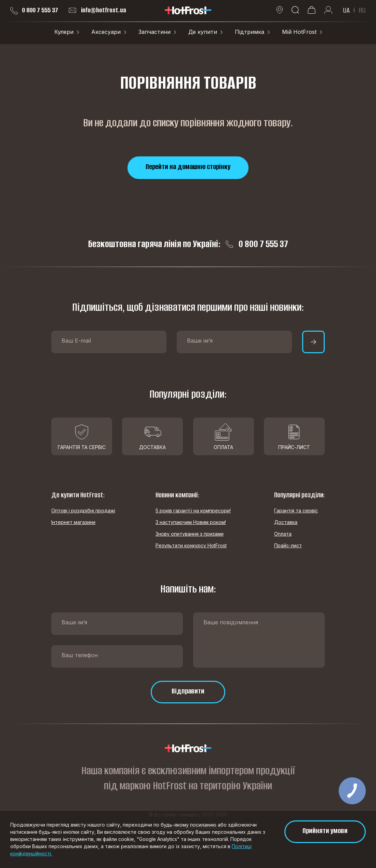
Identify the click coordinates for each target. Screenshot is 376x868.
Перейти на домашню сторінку (188, 167)
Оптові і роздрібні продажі (83, 510)
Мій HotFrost (299, 32)
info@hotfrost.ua (97, 10)
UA (346, 10)
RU (362, 10)
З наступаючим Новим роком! (191, 522)
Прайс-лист (288, 545)
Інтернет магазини (73, 522)
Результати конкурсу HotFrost (191, 545)
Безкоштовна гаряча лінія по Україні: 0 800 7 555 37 (188, 244)
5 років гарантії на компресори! (193, 510)
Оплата (283, 534)
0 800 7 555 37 (34, 10)
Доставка (286, 522)
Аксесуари (106, 32)
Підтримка (250, 32)
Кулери (64, 32)
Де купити (203, 32)
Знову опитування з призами (190, 534)
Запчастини (155, 32)
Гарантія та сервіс (296, 510)
